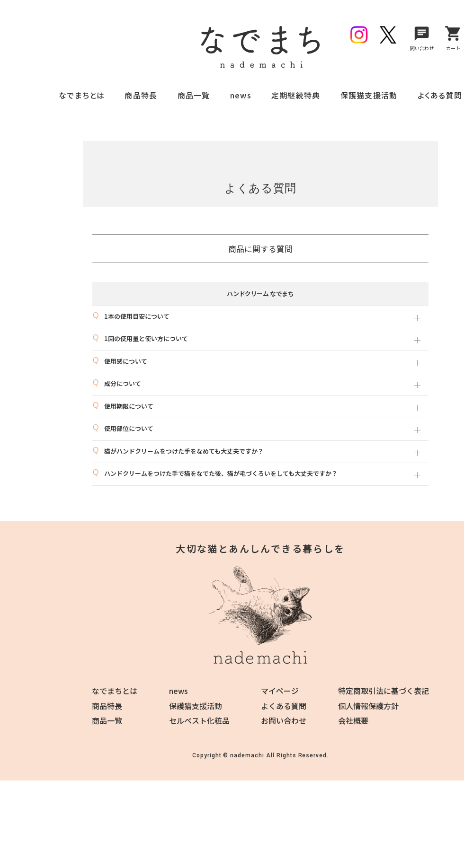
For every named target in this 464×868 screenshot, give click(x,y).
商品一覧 (194, 95)
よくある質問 (440, 95)
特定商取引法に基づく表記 (384, 691)
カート (453, 38)
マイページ (280, 691)
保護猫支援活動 (369, 95)
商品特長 (141, 95)
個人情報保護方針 (368, 706)
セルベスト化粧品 (199, 720)
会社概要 (353, 720)
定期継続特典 (296, 95)
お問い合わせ (284, 720)
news (241, 95)
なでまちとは (82, 95)
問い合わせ (422, 38)
